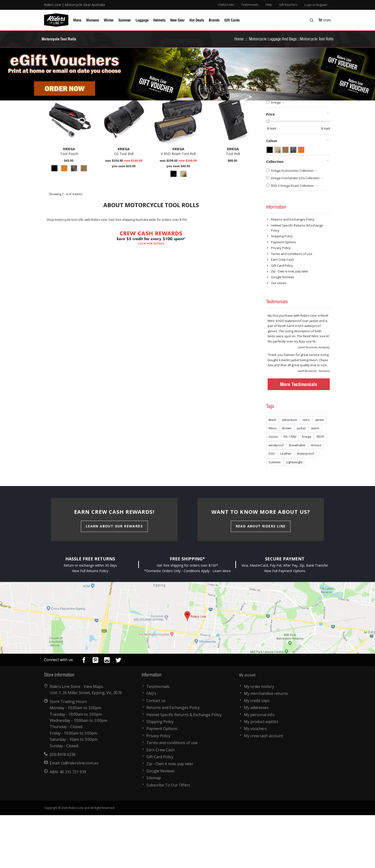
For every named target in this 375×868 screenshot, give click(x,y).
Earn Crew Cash (282, 312)
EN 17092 (290, 489)
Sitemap (154, 831)
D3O (272, 506)
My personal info (259, 768)
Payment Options (284, 295)
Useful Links (226, 5)
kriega (307, 489)
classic (273, 489)
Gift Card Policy (282, 318)
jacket (301, 481)
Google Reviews (283, 330)
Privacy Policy (281, 301)
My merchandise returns (266, 746)
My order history (259, 739)
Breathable (297, 498)
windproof (276, 498)
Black (272, 473)
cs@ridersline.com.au (80, 816)
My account (247, 728)
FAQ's (151, 746)
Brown (287, 481)
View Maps (93, 739)
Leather (286, 506)
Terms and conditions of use (292, 307)
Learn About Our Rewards (114, 579)
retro (306, 473)
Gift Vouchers (288, 5)
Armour (316, 498)
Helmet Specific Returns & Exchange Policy (184, 768)
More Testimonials (299, 437)
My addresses (256, 760)
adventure (289, 473)
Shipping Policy (282, 289)
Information (276, 260)
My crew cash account (263, 789)
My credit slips (257, 753)
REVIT (321, 489)
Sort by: (214, 133)
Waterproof (306, 506)
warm (315, 481)
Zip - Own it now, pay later (290, 324)
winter (320, 473)
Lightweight (294, 515)
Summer (275, 515)
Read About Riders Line (261, 579)
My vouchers (255, 781)
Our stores (279, 336)
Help (269, 5)
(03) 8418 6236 (63, 807)
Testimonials (250, 5)
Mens (273, 481)
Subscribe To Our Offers (168, 838)
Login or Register (316, 5)
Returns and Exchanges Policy (293, 272)
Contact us (156, 753)
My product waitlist (261, 774)
